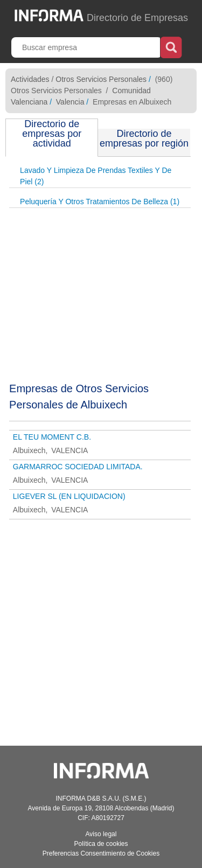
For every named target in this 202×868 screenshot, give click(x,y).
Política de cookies (101, 844)
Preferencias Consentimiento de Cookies (101, 853)
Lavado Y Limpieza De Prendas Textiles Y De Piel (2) (96, 176)
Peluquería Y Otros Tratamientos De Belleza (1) (100, 202)
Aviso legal (101, 834)
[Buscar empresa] (87, 47)
